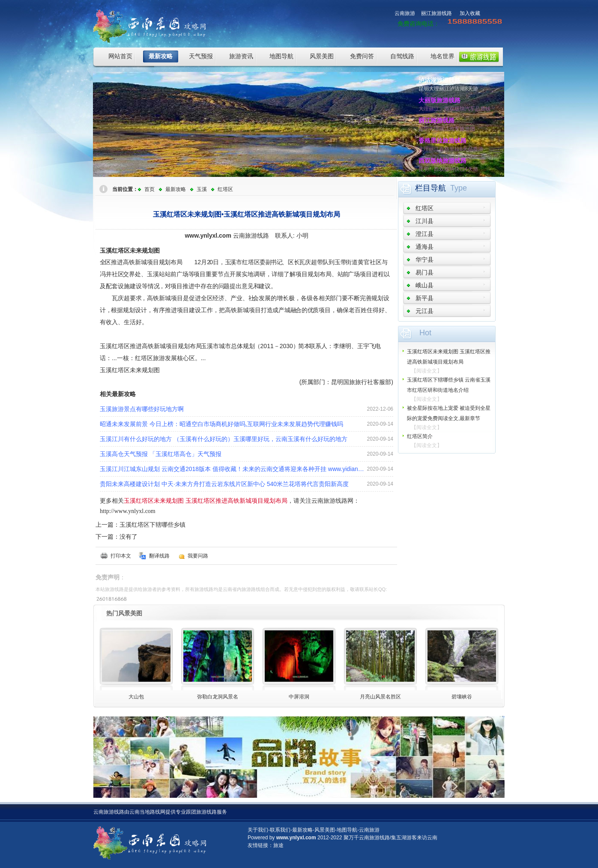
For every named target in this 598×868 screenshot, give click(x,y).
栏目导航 (431, 188)
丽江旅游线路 (437, 13)
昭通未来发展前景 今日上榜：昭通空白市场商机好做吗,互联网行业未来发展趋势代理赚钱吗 (221, 424)
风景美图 (322, 56)
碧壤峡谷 (462, 697)
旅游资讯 (241, 56)
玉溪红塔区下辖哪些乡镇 (152, 525)
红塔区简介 (420, 436)
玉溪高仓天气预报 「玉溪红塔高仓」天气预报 (161, 454)
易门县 (425, 272)
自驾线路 (402, 56)
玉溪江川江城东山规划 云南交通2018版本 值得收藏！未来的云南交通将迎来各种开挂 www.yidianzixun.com (233, 469)
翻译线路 (159, 556)
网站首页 (120, 56)
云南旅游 (405, 13)
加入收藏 (470, 13)
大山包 (136, 697)
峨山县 (425, 285)
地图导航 (281, 56)
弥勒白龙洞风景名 (218, 697)
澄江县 (425, 234)
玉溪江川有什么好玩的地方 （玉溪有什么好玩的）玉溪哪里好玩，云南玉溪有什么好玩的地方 (224, 439)
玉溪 (202, 189)
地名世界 (443, 56)
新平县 (425, 298)
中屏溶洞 (299, 697)
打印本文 (121, 556)
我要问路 (198, 556)
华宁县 (425, 260)
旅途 (278, 845)
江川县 (425, 221)
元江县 (425, 311)
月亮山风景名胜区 (380, 697)
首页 (149, 189)
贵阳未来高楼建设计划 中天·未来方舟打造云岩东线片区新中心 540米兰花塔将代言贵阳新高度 (224, 484)
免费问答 (362, 56)
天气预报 (201, 56)
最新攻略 (161, 56)
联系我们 (280, 830)
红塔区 (225, 189)
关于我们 (258, 830)
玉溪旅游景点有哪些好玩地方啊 (142, 409)
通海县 (425, 247)
